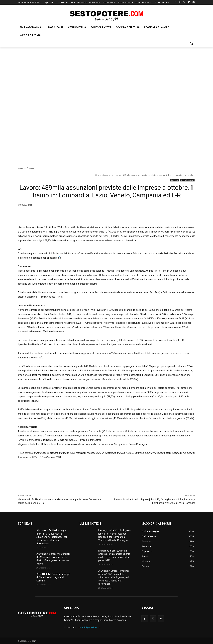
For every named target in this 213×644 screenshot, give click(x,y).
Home (98, 175)
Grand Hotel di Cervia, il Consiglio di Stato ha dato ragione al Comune (53, 577)
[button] (191, 43)
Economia (108, 175)
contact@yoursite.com (89, 627)
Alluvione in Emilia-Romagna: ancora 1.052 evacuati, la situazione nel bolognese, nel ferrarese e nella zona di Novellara (52, 537)
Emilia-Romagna (187, 180)
